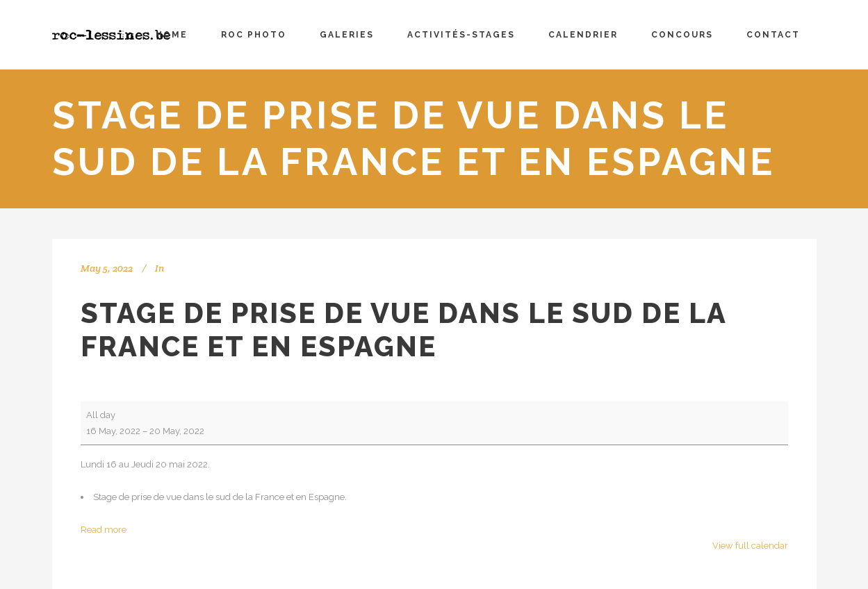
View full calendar (750, 546)
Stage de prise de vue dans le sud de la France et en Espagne (403, 330)
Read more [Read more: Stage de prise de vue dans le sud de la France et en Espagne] (104, 530)
